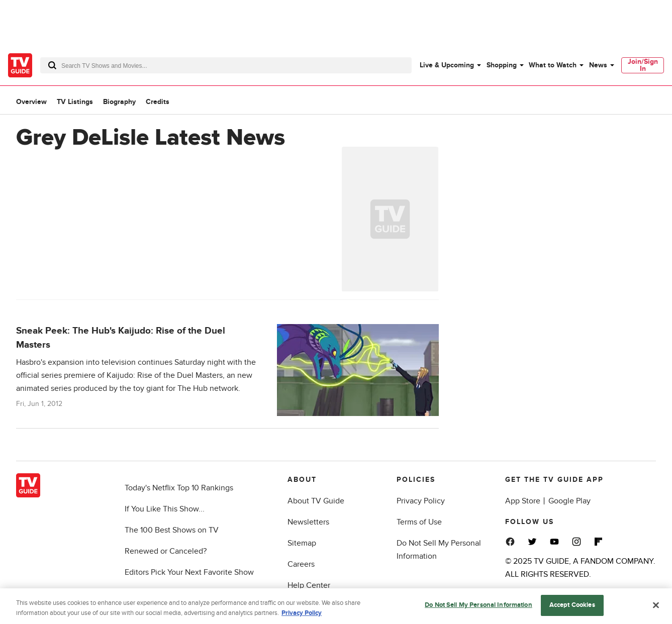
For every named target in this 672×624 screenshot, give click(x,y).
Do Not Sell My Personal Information (478, 608)
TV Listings (75, 102)
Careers (301, 564)
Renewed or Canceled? (166, 551)
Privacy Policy (421, 501)
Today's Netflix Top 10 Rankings (179, 488)
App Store (523, 501)
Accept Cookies (572, 608)
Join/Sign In (643, 65)
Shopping (502, 65)
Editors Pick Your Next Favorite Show (189, 572)
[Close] (656, 607)
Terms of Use (419, 522)
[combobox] (226, 65)
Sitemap (302, 543)
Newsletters (308, 522)
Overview (31, 102)
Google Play (569, 501)
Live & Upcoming (447, 65)
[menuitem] (450, 65)
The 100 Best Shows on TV (172, 530)
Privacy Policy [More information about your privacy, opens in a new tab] (302, 615)
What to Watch (553, 65)
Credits (158, 102)
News (598, 65)
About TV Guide (316, 501)
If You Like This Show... (165, 509)
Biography (119, 102)
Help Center (309, 585)
